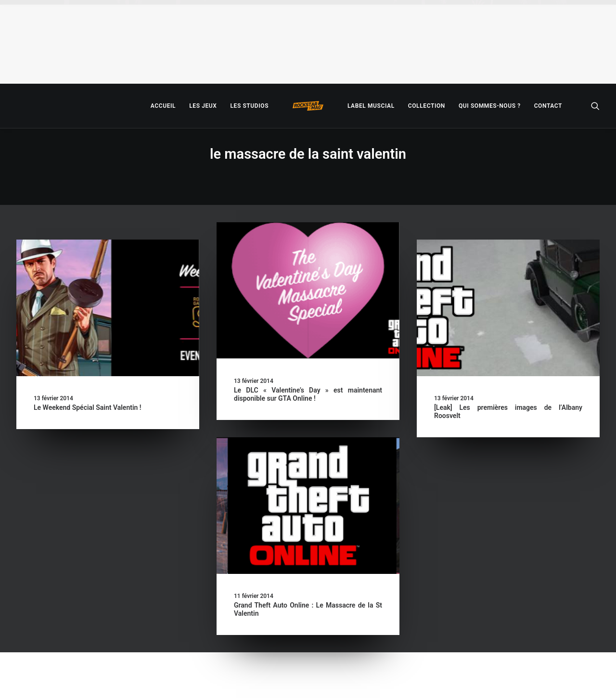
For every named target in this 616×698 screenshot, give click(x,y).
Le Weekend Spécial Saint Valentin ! (88, 407)
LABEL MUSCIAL (371, 106)
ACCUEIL (163, 106)
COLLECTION (427, 106)
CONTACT (548, 106)
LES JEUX (203, 106)
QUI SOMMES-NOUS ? (490, 106)
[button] (595, 106)
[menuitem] (163, 106)
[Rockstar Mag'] (308, 106)
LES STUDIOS (249, 106)
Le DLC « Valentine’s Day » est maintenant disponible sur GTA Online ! (308, 394)
